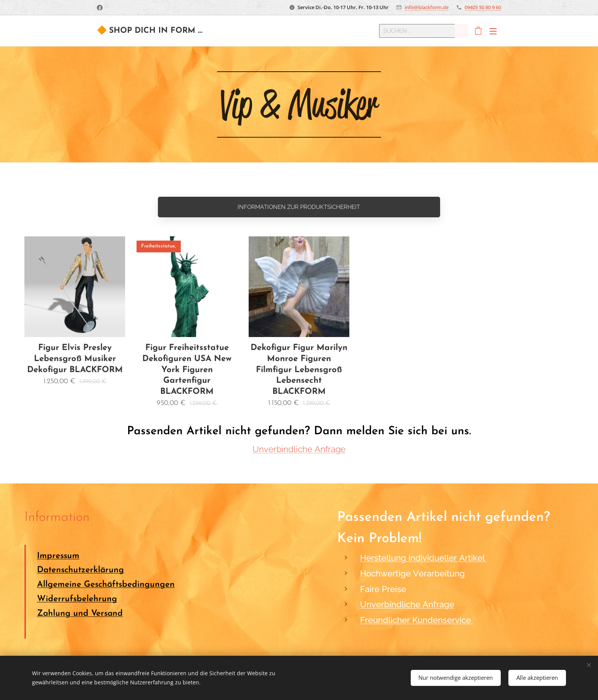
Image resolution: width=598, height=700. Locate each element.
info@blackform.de (427, 7)
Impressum (58, 556)
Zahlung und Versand (80, 614)
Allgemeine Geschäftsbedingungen (106, 585)
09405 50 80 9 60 (483, 7)
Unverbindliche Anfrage (299, 449)
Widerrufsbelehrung (77, 599)
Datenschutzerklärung (80, 571)
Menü (493, 31)
